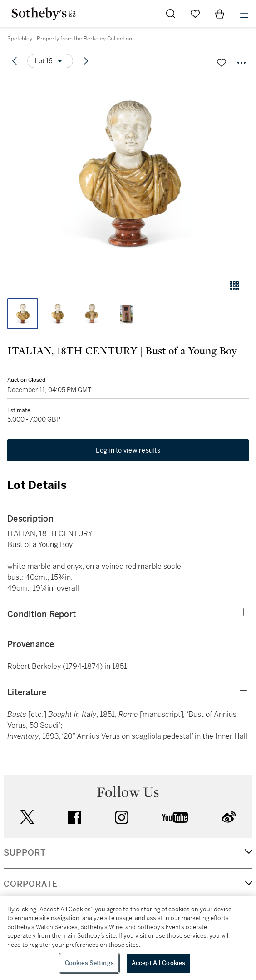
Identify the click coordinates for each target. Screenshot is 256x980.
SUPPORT (25, 853)
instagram (122, 817)
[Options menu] (50, 61)
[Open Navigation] (244, 14)
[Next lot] (86, 61)
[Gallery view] (234, 286)
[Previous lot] (15, 61)
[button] (128, 174)
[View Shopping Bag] (220, 14)
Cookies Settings (89, 963)
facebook (74, 817)
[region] (128, 938)
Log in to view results (128, 450)
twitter (27, 817)
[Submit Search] (171, 14)
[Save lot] (222, 63)
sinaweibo (229, 817)
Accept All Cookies (158, 963)
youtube (175, 817)
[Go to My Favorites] (195, 14)
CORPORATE (31, 884)
